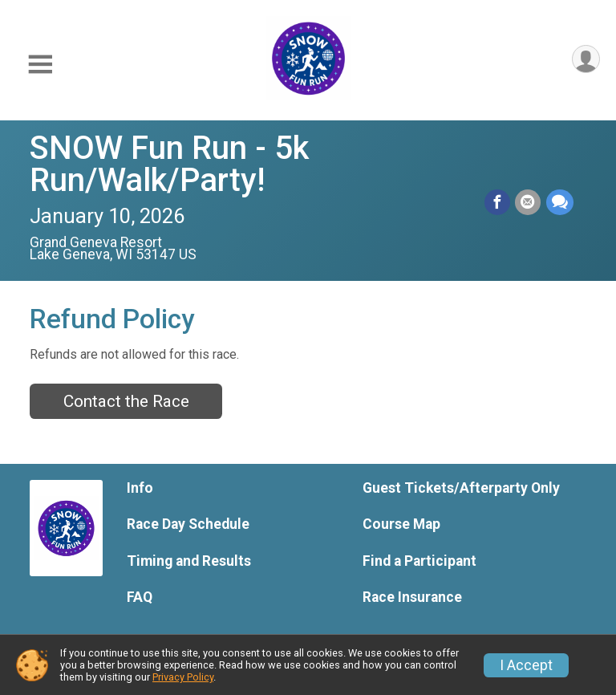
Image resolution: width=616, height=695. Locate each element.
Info (140, 488)
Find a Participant (419, 561)
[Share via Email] (529, 203)
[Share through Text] (560, 203)
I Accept (526, 665)
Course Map (401, 524)
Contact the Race (126, 401)
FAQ (140, 597)
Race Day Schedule (188, 524)
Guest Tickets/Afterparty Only (461, 488)
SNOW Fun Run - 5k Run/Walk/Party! (169, 164)
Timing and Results (189, 561)
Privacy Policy (183, 677)
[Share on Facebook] (498, 203)
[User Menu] (585, 60)
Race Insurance (412, 597)
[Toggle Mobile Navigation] (40, 65)
